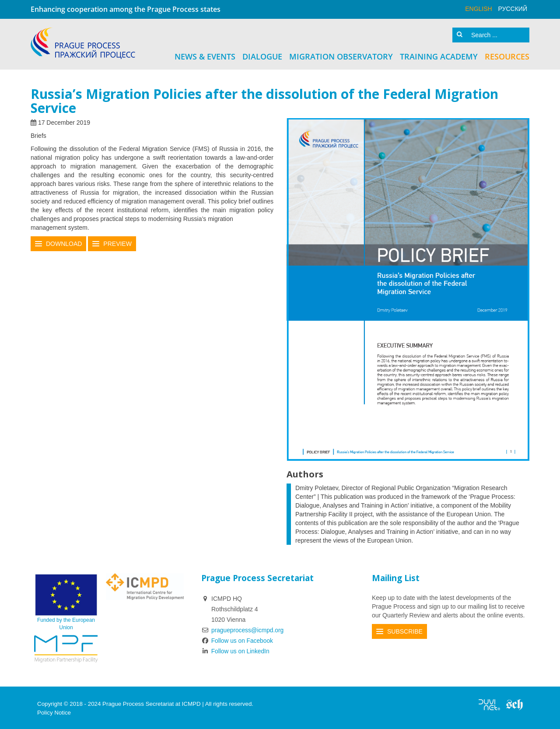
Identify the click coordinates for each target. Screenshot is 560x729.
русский (513, 9)
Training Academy (439, 56)
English (478, 9)
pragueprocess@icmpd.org (248, 629)
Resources (507, 56)
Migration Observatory (341, 56)
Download (64, 243)
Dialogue (262, 56)
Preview (117, 243)
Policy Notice (54, 711)
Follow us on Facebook (238, 639)
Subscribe (405, 630)
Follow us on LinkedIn (236, 650)
